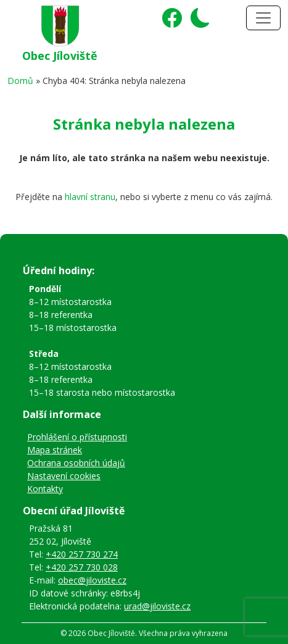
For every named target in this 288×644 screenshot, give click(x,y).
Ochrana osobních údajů (76, 463)
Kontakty (45, 489)
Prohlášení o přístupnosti (77, 437)
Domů (20, 81)
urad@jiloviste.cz (157, 606)
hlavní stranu (90, 197)
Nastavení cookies (64, 476)
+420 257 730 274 (82, 554)
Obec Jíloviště (60, 56)
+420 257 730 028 (82, 567)
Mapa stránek (55, 450)
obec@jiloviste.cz (92, 580)
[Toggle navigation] (263, 18)
